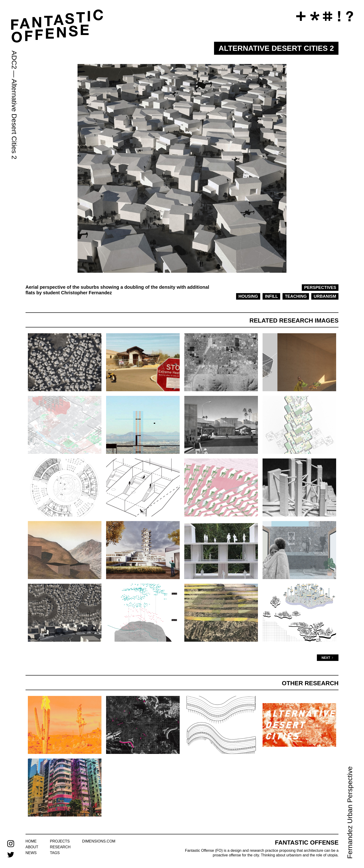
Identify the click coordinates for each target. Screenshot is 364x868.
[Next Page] (328, 658)
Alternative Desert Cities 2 (14, 119)
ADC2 (14, 60)
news (31, 853)
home (31, 841)
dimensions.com (99, 841)
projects (60, 841)
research (60, 847)
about (32, 847)
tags (55, 853)
